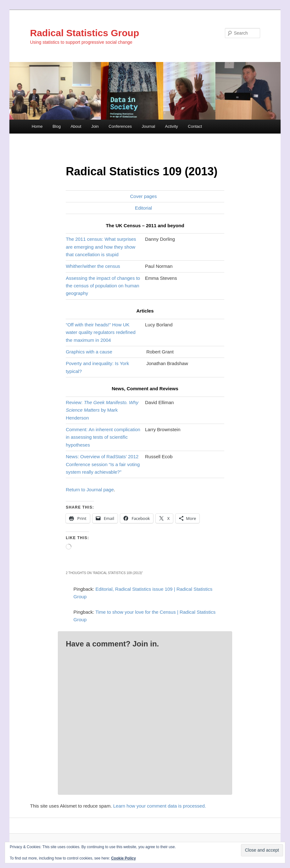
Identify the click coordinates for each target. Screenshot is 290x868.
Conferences (120, 126)
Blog (57, 126)
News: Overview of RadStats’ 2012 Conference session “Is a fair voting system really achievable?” (103, 464)
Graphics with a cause (89, 352)
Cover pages (143, 196)
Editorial (143, 208)
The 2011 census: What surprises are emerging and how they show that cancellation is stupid (101, 247)
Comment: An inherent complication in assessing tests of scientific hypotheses (103, 437)
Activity (172, 126)
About (76, 126)
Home (37, 126)
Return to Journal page (90, 490)
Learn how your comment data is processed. (160, 806)
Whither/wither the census (93, 266)
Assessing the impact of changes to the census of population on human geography (103, 286)
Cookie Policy (123, 858)
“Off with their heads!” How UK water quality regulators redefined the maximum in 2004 (101, 332)
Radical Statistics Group (85, 33)
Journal (148, 126)
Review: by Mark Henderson (102, 410)
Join (95, 126)
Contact (195, 126)
